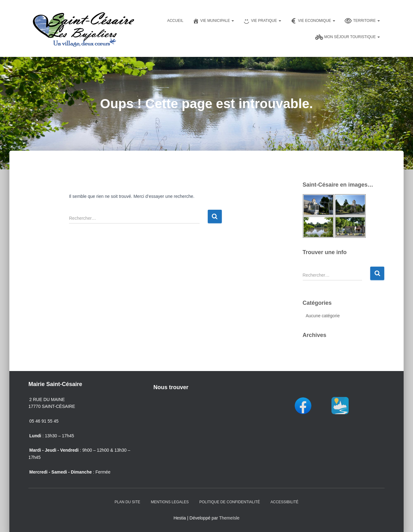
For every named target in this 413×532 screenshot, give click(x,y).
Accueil (175, 21)
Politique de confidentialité (230, 502)
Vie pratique (262, 21)
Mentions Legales (170, 502)
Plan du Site (127, 502)
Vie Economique (313, 21)
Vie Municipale (213, 21)
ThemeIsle (229, 518)
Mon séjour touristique (348, 37)
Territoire (362, 21)
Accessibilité (284, 502)
